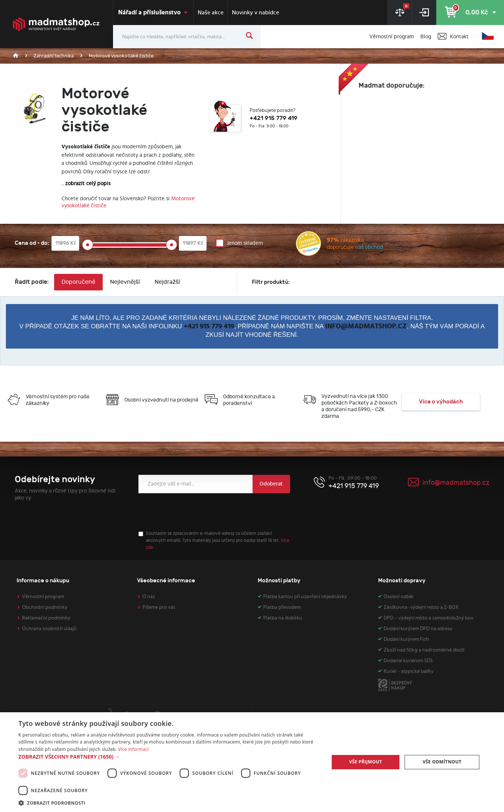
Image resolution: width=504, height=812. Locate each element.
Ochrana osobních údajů (49, 629)
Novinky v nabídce (255, 13)
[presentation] (194, 512)
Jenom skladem (245, 243)
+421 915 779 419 (209, 326)
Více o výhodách (441, 402)
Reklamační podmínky (46, 618)
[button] (169, 757)
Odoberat (271, 484)
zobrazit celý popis (88, 183)
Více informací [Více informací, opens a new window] (133, 749)
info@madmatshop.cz (366, 326)
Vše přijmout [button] (365, 762)
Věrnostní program (43, 597)
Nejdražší (167, 282)
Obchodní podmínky (45, 607)
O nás (149, 597)
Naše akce (211, 13)
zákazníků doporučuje (339, 245)
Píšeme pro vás (159, 607)
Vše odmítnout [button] (442, 762)
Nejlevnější (125, 282)
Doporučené (78, 282)
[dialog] (252, 762)
